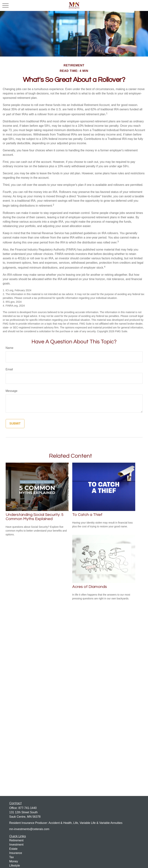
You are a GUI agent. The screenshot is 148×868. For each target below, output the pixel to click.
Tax (12, 857)
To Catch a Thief (87, 515)
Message (12, 391)
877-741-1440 (28, 808)
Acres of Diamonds (90, 587)
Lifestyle (15, 866)
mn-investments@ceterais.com (29, 829)
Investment (16, 845)
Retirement (16, 840)
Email (9, 369)
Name (10, 348)
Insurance (16, 853)
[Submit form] (15, 424)
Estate (13, 849)
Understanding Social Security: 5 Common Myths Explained (35, 517)
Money (14, 861)
